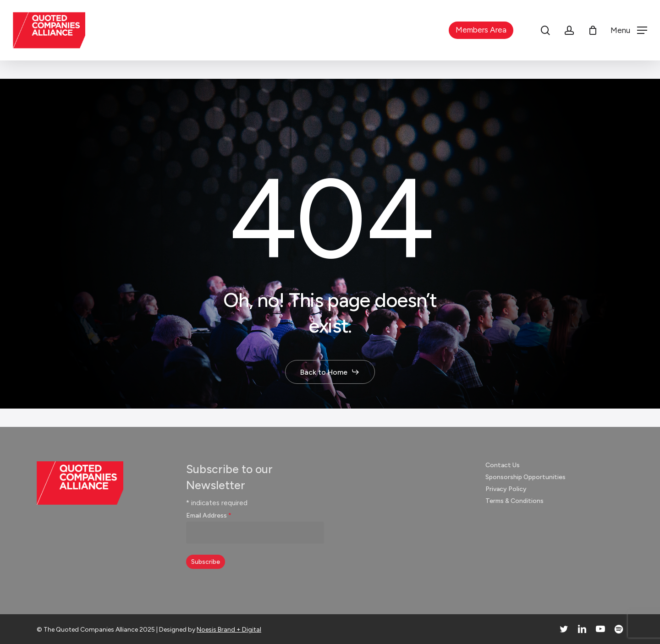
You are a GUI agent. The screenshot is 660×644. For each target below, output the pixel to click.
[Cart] (593, 30)
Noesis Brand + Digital (229, 630)
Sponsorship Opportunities (525, 477)
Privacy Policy (506, 489)
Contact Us (503, 465)
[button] (629, 30)
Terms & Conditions (514, 501)
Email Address (209, 516)
